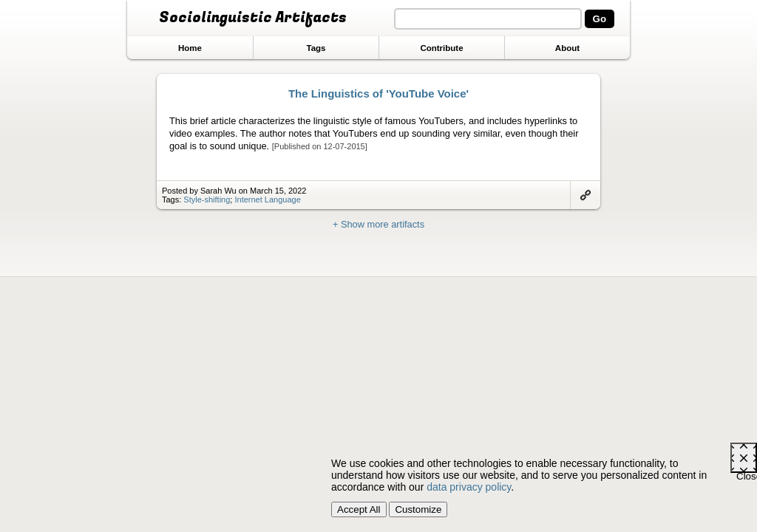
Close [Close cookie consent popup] (747, 472)
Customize (418, 509)
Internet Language (267, 199)
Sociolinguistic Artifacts (253, 18)
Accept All (359, 509)
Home (190, 48)
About (567, 48)
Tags (316, 48)
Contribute (441, 48)
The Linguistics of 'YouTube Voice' (378, 93)
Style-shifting (207, 199)
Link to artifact (585, 195)
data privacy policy (469, 487)
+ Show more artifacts (378, 224)
